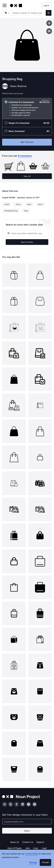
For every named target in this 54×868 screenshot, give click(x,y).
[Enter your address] (27, 822)
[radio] (27, 109)
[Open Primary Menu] (5, 6)
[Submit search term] (49, 13)
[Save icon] (49, 23)
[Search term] (28, 13)
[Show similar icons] (49, 31)
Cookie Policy (31, 854)
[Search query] (27, 233)
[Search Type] (7, 13)
